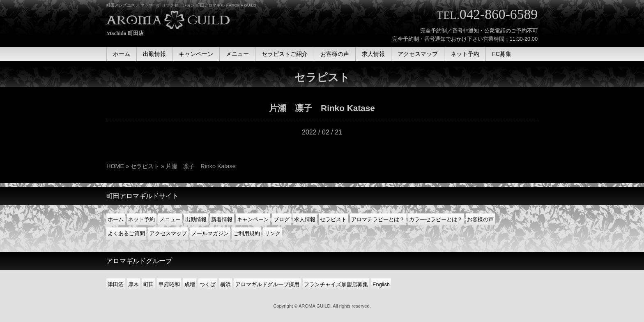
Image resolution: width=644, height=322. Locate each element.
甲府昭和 (169, 284)
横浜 (225, 284)
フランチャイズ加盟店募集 (336, 284)
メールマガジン (210, 233)
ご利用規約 (247, 233)
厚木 (133, 284)
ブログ (282, 219)
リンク (273, 233)
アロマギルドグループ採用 (267, 284)
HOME (115, 166)
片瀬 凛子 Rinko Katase (322, 108)
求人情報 (305, 219)
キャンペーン (253, 219)
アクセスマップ (168, 233)
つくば (208, 284)
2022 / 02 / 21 (322, 132)
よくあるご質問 (126, 233)
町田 (149, 284)
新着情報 (222, 219)
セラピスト (145, 166)
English (381, 284)
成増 (190, 284)
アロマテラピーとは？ (378, 219)
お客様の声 (480, 219)
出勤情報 (196, 219)
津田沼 (116, 284)
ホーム (116, 219)
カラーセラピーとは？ (436, 219)
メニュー (170, 219)
